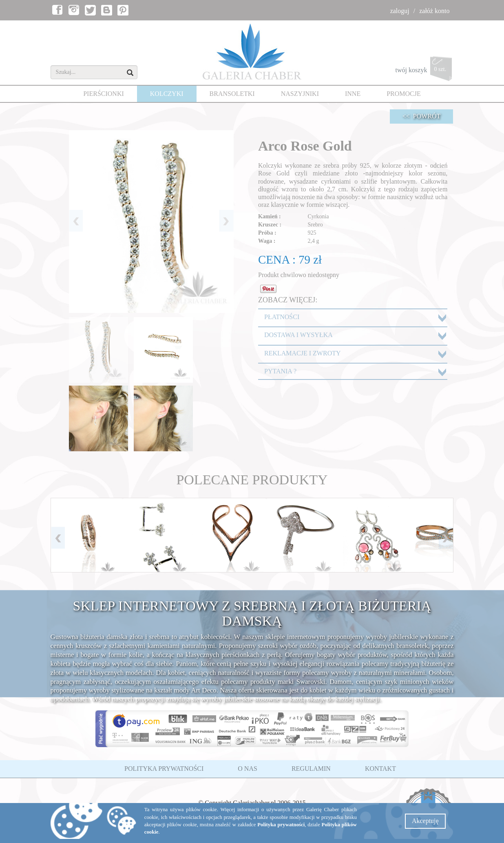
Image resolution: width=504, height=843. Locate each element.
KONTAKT (380, 769)
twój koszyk (425, 71)
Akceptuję (425, 821)
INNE (353, 94)
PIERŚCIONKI (104, 94)
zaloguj (400, 11)
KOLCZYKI (167, 94)
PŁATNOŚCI (282, 317)
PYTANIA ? (280, 371)
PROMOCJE (404, 94)
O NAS (248, 769)
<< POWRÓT (422, 116)
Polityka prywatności (281, 825)
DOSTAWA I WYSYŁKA (298, 335)
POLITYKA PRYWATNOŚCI (164, 769)
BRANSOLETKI (232, 94)
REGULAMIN (311, 769)
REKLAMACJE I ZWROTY (303, 353)
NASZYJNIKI (300, 94)
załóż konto (434, 11)
